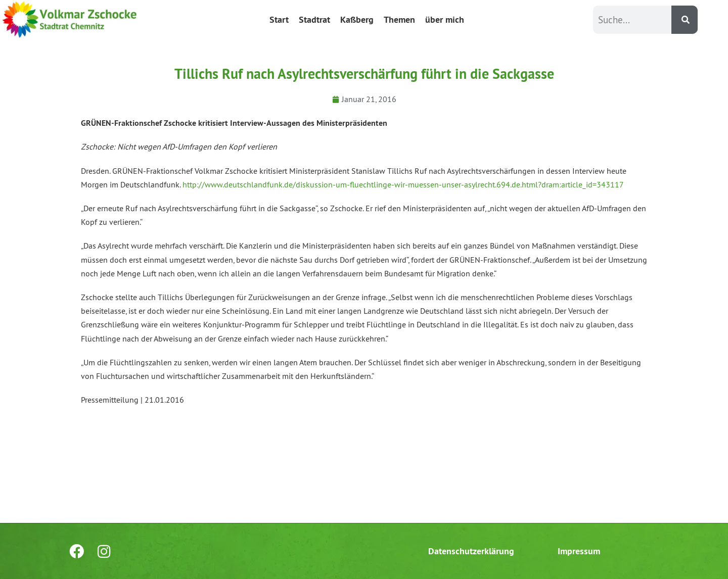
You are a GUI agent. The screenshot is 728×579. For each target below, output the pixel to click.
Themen (399, 19)
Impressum (579, 551)
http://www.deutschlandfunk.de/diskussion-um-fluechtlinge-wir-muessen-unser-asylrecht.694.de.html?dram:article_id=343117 (403, 184)
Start (279, 19)
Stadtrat (314, 19)
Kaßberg (357, 19)
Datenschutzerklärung (471, 551)
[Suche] (685, 20)
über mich (445, 19)
